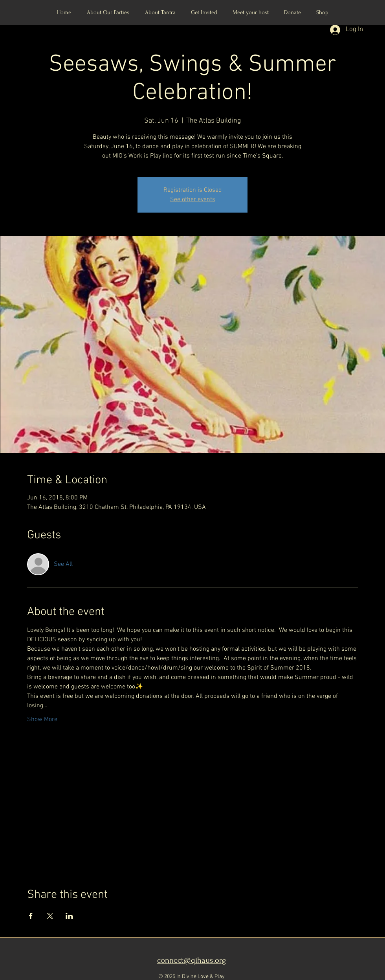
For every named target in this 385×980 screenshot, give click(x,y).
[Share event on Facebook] (31, 916)
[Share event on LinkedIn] (69, 916)
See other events (193, 200)
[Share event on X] (50, 916)
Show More (42, 719)
